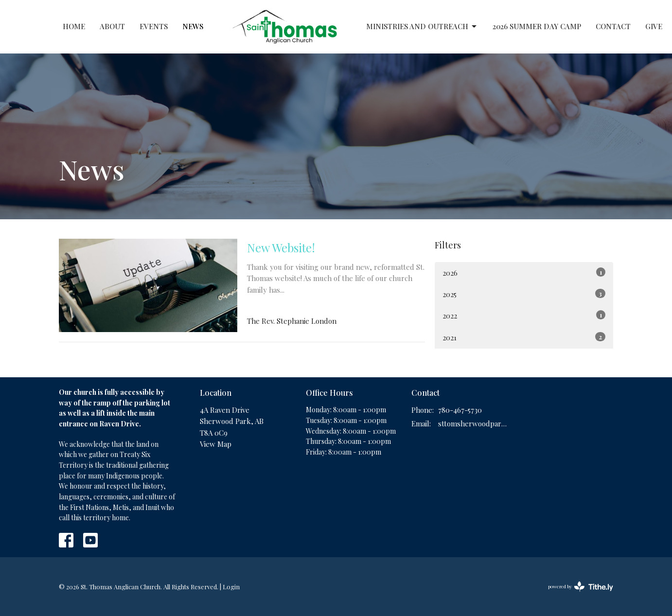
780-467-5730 (460, 410)
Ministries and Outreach (422, 26)
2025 (524, 294)
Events (154, 26)
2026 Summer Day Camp (537, 26)
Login (231, 587)
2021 (524, 337)
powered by (581, 587)
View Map (216, 444)
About (112, 26)
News (193, 26)
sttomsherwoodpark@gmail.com (473, 423)
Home (74, 26)
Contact (613, 26)
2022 (524, 315)
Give (654, 26)
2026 (524, 273)
